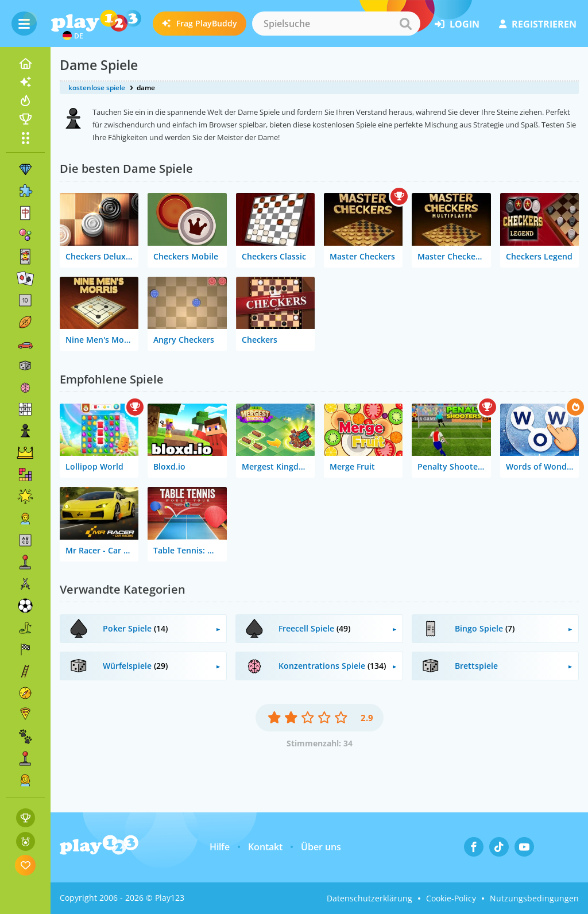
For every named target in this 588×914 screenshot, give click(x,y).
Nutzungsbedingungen (534, 898)
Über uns (321, 847)
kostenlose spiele (97, 88)
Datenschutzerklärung (370, 898)
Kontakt (265, 847)
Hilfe (220, 847)
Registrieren (538, 24)
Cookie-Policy (451, 898)
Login (457, 24)
